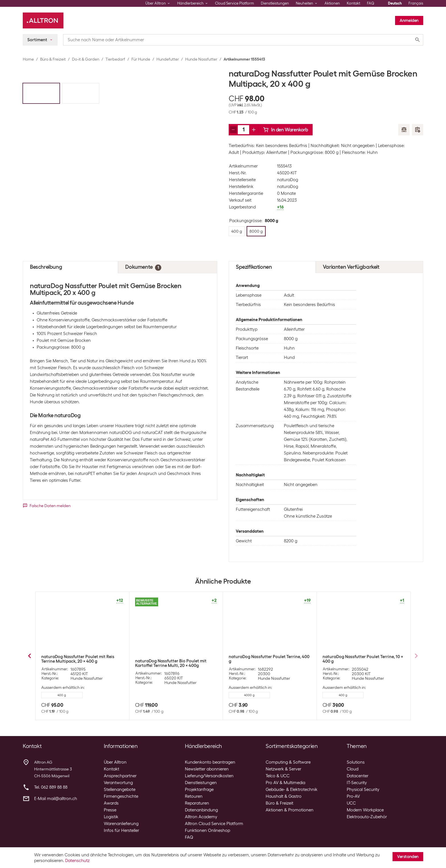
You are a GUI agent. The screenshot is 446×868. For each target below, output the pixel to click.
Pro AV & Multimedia (285, 783)
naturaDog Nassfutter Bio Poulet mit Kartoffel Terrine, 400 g (77, 663)
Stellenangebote (120, 790)
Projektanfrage (199, 790)
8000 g (155, 695)
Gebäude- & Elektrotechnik (292, 790)
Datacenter (358, 776)
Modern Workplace (365, 810)
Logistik (111, 817)
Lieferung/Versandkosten (209, 776)
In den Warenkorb (286, 130)
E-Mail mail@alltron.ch (56, 799)
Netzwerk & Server (283, 769)
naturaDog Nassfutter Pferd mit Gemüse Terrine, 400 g (175, 659)
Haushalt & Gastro (284, 796)
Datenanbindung (201, 810)
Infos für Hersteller (121, 830)
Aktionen (332, 3)
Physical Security (363, 790)
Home (28, 59)
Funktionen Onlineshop (207, 830)
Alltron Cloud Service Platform (214, 824)
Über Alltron (115, 762)
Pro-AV (353, 796)
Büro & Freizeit (53, 59)
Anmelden (409, 20)
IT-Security (357, 783)
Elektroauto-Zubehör (367, 817)
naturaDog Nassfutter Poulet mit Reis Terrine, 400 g (359, 659)
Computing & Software (288, 762)
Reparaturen (197, 803)
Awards (111, 803)
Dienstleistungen (275, 3)
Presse (110, 810)
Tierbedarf (115, 59)
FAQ (371, 3)
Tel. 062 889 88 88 (51, 787)
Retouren (194, 796)
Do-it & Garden (86, 59)
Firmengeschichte (121, 796)
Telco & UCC (278, 776)
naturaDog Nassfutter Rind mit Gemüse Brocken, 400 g (267, 659)
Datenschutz (77, 861)
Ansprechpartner (120, 776)
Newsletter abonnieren (207, 769)
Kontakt (353, 3)
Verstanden (408, 857)
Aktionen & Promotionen (290, 810)
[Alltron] (43, 20)
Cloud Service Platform (235, 3)
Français (416, 3)
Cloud (353, 769)
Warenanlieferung (121, 824)
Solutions (356, 762)
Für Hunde (141, 59)
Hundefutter (168, 59)
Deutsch (395, 3)
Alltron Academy (201, 817)
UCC (351, 803)
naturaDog (288, 180)
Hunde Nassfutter (201, 59)
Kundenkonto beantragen (210, 762)
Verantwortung (118, 783)
